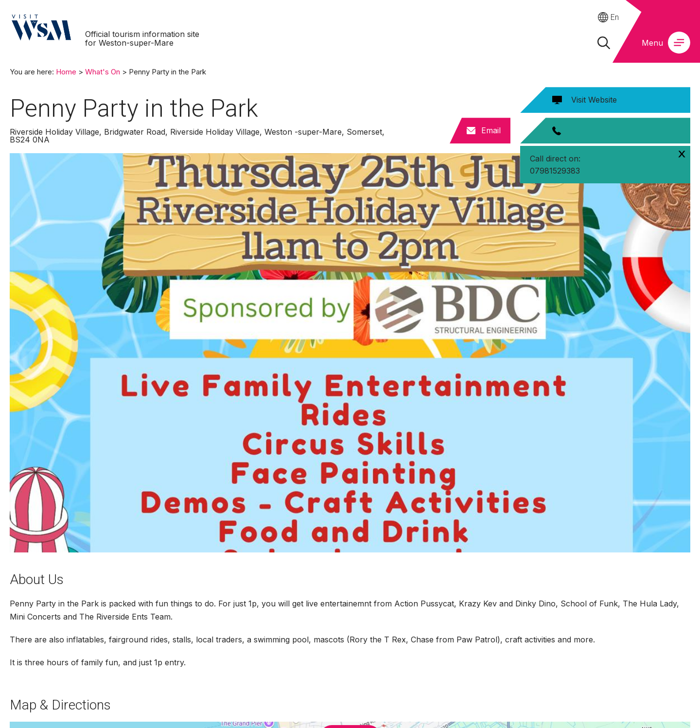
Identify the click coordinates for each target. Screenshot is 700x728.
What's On (103, 72)
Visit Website (594, 100)
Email (491, 130)
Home (66, 72)
